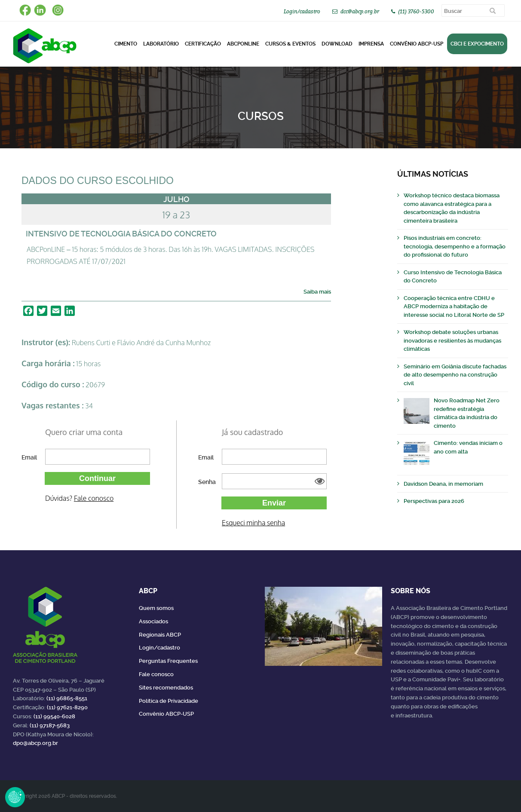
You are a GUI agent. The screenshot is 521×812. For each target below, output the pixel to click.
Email (29, 457)
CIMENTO (126, 44)
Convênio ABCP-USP (417, 44)
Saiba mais (317, 292)
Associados (153, 621)
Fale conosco (94, 498)
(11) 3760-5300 (416, 11)
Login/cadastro (302, 11)
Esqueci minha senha (253, 523)
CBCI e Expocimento (477, 44)
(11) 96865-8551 (67, 698)
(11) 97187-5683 (50, 725)
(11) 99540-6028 (54, 716)
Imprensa (371, 44)
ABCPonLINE (243, 44)
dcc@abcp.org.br (360, 11)
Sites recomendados (166, 688)
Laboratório (161, 44)
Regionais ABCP (160, 635)
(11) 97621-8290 (67, 707)
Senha (207, 482)
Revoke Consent (15, 797)
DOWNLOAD (337, 44)
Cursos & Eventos (290, 44)
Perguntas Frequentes (168, 661)
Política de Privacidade (169, 701)
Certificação (203, 44)
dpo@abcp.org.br (35, 743)
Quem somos (156, 608)
